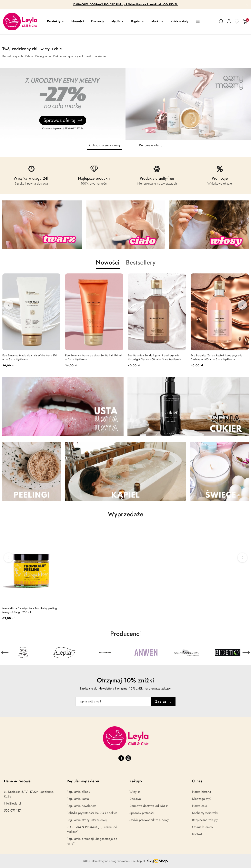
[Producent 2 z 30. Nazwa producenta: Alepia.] (64, 652)
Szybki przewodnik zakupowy (149, 820)
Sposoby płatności (142, 813)
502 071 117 (12, 811)
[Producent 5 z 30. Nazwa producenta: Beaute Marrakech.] (187, 652)
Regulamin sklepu (78, 792)
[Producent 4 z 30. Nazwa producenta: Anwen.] (146, 652)
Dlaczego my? (202, 799)
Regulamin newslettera (82, 806)
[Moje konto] (229, 22)
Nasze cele (200, 806)
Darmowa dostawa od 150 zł (149, 806)
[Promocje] (98, 22)
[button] (56, 22)
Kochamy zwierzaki (205, 813)
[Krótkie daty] (180, 22)
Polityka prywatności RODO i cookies (92, 813)
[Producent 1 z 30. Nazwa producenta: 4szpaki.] (23, 652)
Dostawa (135, 799)
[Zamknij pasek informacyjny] (247, 5)
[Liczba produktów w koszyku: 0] (245, 22)
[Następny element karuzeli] (246, 652)
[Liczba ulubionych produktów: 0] (237, 22)
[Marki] (157, 22)
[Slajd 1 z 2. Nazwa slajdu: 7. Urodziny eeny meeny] (125, 104)
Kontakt (197, 834)
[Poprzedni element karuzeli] (5, 652)
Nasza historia (202, 792)
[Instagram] (128, 758)
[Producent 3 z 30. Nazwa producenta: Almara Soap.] (105, 652)
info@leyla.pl (12, 804)
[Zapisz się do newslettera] (113, 702)
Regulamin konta (78, 799)
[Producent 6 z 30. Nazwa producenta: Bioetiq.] (228, 652)
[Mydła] (118, 22)
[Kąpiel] (138, 22)
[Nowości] (78, 22)
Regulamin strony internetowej (87, 820)
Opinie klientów (203, 827)
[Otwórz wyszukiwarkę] (221, 22)
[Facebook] (121, 758)
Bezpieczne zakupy (205, 820)
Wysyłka (135, 792)
